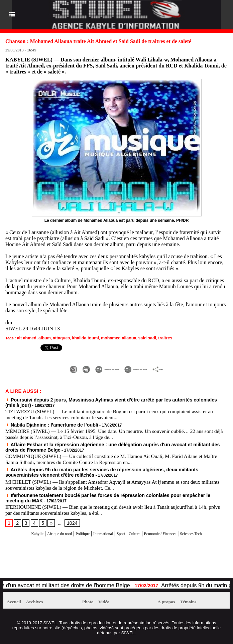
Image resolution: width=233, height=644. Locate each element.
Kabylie (18, 527)
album (41, 338)
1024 (69, 517)
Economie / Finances (179, 527)
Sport (128, 527)
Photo (90, 602)
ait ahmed (26, 338)
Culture (145, 527)
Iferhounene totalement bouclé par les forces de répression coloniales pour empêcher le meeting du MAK (108, 490)
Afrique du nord (47, 527)
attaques (57, 338)
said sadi (133, 338)
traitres (149, 338)
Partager (202, 368)
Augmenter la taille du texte (78, 368)
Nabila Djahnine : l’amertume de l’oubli (45, 422)
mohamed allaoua (107, 338)
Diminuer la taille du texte (151, 368)
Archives (41, 602)
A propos (169, 602)
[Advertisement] (82, 560)
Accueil (16, 602)
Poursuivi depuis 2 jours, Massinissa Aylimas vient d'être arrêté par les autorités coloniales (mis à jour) (106, 398)
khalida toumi (78, 338)
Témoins (195, 602)
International (104, 527)
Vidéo (110, 602)
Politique (77, 527)
